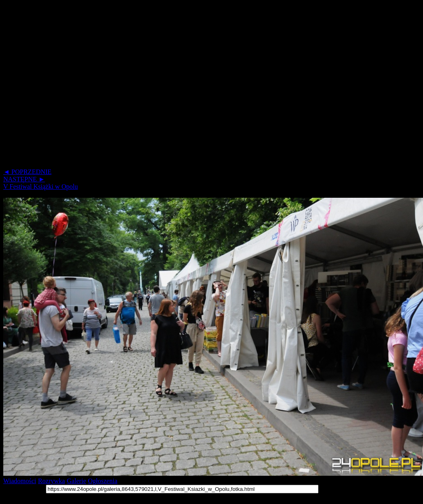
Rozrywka (52, 481)
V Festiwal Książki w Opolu (41, 186)
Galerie (76, 481)
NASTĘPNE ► (24, 179)
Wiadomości (20, 481)
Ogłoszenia (102, 481)
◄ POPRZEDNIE (27, 172)
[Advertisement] (83, 86)
